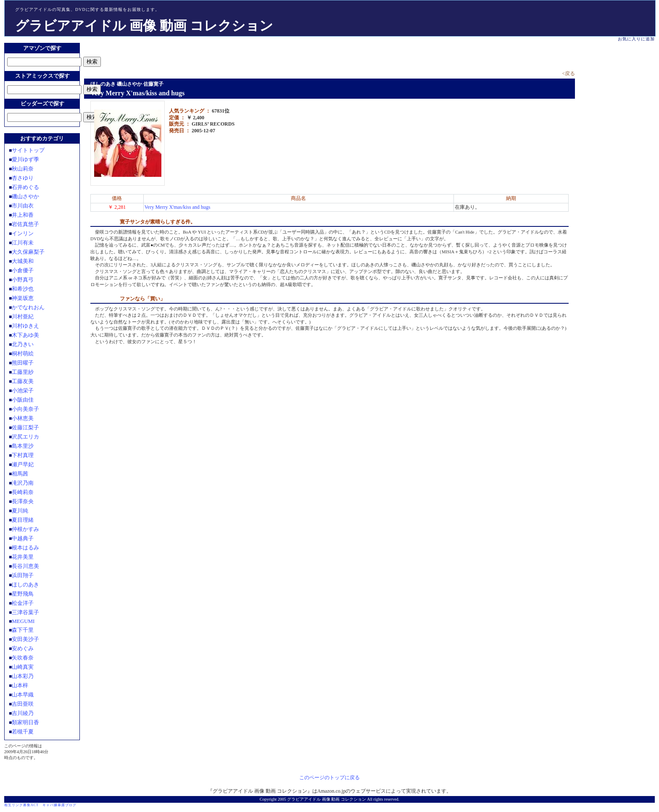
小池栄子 (23, 390)
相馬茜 (20, 474)
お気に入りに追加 (636, 39)
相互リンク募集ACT (21, 805)
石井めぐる (25, 187)
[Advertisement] (182, 55)
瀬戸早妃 (23, 464)
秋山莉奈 (23, 169)
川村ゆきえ (25, 326)
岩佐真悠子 (25, 224)
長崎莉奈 (23, 492)
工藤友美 (23, 381)
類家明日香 (25, 722)
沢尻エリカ (25, 437)
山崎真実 (23, 667)
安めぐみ (23, 648)
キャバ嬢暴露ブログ (59, 805)
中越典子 (23, 538)
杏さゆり (23, 178)
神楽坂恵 (23, 298)
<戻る (568, 74)
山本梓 (20, 685)
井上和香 (23, 215)
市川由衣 (23, 206)
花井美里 (23, 557)
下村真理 (23, 455)
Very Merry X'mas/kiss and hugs (178, 207)
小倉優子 (23, 270)
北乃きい (23, 344)
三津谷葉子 (25, 612)
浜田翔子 (23, 575)
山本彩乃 (23, 676)
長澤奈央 (23, 501)
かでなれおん (28, 307)
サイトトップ (28, 150)
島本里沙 (23, 446)
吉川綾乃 (23, 713)
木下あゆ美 (25, 335)
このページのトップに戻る (329, 778)
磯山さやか (25, 196)
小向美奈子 (25, 409)
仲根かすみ (25, 529)
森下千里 (23, 630)
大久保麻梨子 (28, 252)
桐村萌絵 (23, 353)
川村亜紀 (23, 317)
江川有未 (23, 243)
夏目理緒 (23, 520)
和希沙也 (23, 289)
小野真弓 (23, 280)
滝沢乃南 (23, 483)
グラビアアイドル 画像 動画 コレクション (144, 26)
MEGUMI (23, 621)
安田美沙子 (25, 639)
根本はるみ (25, 548)
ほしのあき (25, 585)
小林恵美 (23, 418)
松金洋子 (23, 603)
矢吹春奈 (23, 658)
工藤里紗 (23, 372)
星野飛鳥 (23, 594)
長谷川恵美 (25, 566)
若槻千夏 (23, 732)
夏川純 (20, 511)
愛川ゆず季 (25, 159)
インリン (23, 233)
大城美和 (23, 261)
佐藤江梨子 (25, 427)
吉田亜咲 (23, 704)
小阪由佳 (23, 400)
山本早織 (23, 695)
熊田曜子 (23, 363)
